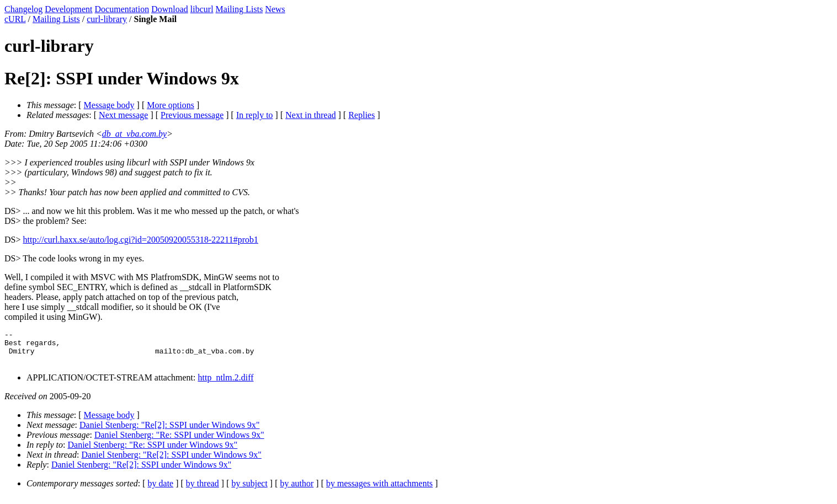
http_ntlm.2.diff (226, 384)
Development (68, 9)
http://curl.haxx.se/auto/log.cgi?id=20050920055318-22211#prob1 (140, 240)
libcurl (202, 9)
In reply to (255, 115)
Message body (109, 105)
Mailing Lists (239, 9)
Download (170, 9)
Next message (123, 115)
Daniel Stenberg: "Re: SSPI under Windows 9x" (179, 441)
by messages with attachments (379, 490)
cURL (15, 19)
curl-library (107, 19)
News (275, 9)
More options (170, 105)
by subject (250, 490)
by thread (202, 490)
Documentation (122, 9)
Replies (361, 115)
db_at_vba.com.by (134, 134)
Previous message (192, 115)
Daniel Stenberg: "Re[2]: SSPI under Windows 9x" (169, 431)
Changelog (23, 9)
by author (297, 490)
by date (161, 490)
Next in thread (311, 115)
